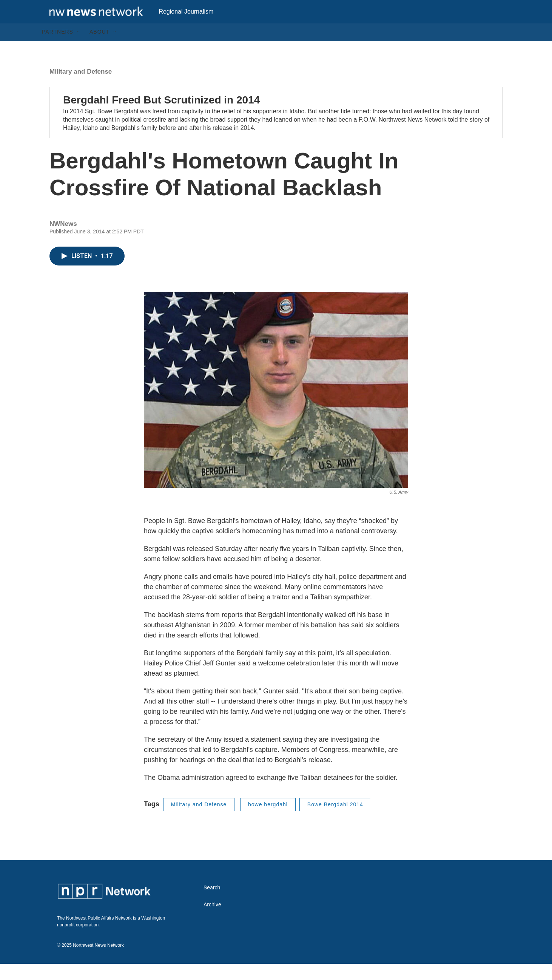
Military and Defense (81, 88)
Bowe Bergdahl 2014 (335, 821)
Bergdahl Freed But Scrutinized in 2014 (161, 116)
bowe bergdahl (268, 821)
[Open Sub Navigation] (79, 48)
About (99, 48)
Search (212, 904)
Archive (212, 921)
